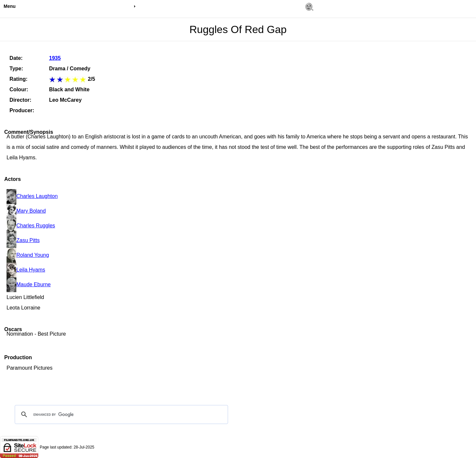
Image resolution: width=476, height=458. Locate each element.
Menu (10, 6)
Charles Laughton (32, 196)
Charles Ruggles (31, 226)
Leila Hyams (26, 270)
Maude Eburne (29, 284)
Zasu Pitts (23, 240)
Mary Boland (26, 211)
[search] (120, 414)
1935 (55, 58)
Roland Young (28, 255)
